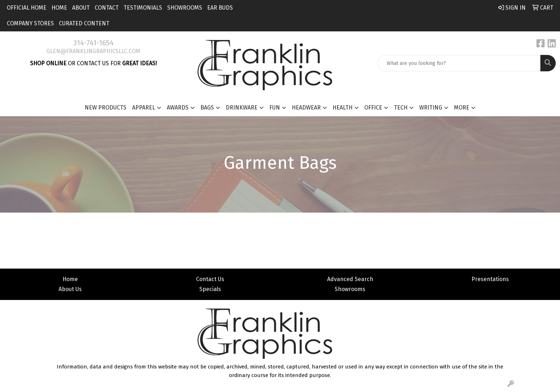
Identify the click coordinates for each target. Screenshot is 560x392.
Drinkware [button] (242, 108)
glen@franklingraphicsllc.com (93, 51)
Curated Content (84, 23)
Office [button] (373, 108)
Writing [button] (431, 108)
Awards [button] (178, 108)
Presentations (490, 279)
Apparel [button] (144, 108)
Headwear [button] (306, 108)
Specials (210, 289)
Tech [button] (401, 108)
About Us (70, 289)
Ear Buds (220, 8)
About (81, 8)
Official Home (27, 8)
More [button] (462, 108)
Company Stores (30, 23)
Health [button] (342, 108)
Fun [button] (275, 108)
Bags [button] (207, 108)
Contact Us (210, 279)
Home (59, 8)
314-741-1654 (93, 43)
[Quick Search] (459, 63)
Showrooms (185, 8)
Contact (107, 8)
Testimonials (143, 8)
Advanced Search (350, 279)
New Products (106, 108)
